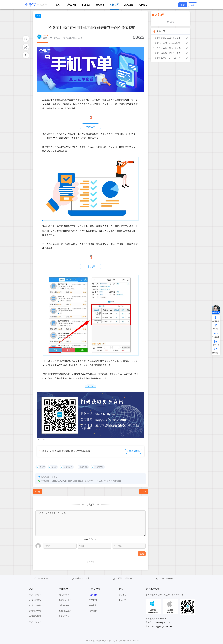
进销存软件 (68, 467)
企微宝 (46, 35)
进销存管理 (84, 467)
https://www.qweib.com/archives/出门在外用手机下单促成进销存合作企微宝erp (86, 481)
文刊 (38, 16)
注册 (193, 5)
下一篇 (144, 492)
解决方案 (86, 5)
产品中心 (72, 5)
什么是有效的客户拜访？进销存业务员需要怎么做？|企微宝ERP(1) (168, 48)
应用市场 (100, 5)
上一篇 (37, 492)
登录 (183, 5)
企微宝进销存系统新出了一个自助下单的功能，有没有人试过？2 (168, 53)
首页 (57, 5)
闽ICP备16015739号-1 (132, 641)
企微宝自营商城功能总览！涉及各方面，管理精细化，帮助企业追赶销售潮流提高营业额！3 (168, 38)
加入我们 (129, 5)
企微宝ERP (99, 467)
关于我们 (143, 5)
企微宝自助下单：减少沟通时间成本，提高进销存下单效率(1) (168, 58)
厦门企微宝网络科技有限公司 (104, 641)
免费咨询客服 (133, 451)
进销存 (54, 467)
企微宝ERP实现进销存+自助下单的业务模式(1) (168, 43)
